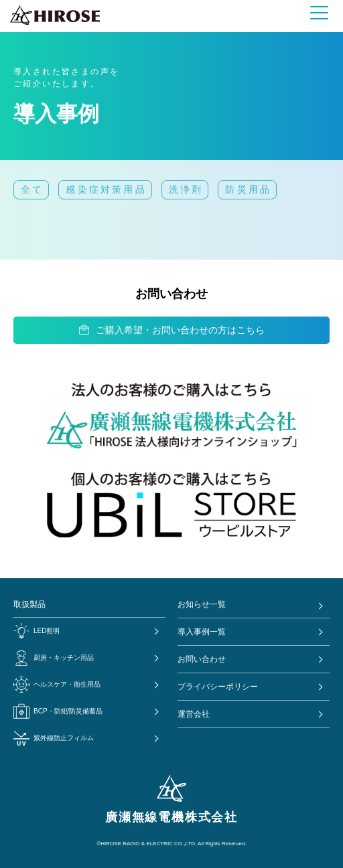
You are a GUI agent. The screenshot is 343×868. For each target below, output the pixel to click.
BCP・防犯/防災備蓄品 (58, 711)
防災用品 (248, 189)
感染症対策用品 (106, 189)
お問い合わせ (202, 659)
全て (32, 189)
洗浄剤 (186, 189)
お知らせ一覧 (202, 604)
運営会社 (194, 714)
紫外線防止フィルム (54, 738)
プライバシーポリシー (218, 687)
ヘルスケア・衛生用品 (57, 685)
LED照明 (37, 631)
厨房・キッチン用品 (54, 658)
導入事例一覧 (202, 632)
